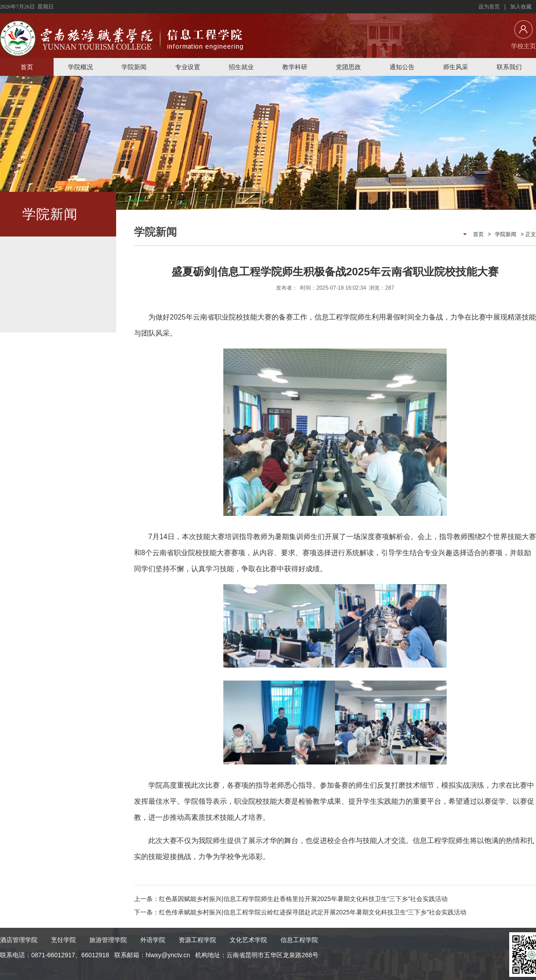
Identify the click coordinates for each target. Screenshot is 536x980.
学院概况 (80, 67)
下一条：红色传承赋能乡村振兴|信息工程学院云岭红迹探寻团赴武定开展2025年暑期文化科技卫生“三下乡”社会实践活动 (300, 912)
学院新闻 (134, 67)
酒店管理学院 (19, 940)
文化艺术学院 (248, 940)
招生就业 (241, 67)
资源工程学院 (197, 940)
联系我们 (509, 67)
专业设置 (188, 67)
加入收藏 (521, 7)
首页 (27, 67)
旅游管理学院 (108, 940)
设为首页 (489, 7)
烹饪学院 (63, 940)
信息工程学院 (299, 940)
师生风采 (456, 67)
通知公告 (402, 67)
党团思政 (348, 67)
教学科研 (295, 67)
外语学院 (153, 940)
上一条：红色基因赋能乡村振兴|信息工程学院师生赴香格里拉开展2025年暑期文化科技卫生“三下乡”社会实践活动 (291, 899)
